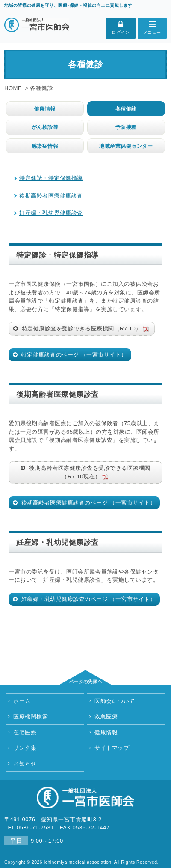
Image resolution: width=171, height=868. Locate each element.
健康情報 (45, 109)
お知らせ (25, 764)
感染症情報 (45, 146)
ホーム (22, 701)
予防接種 (126, 127)
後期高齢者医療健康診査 (51, 196)
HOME (13, 88)
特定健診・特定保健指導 (51, 178)
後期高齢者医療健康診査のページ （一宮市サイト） (88, 503)
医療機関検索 (31, 716)
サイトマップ (112, 748)
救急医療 (106, 716)
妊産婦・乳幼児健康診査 (51, 213)
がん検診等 (45, 127)
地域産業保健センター (126, 146)
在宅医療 (25, 732)
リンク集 (25, 748)
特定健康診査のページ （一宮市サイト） (73, 355)
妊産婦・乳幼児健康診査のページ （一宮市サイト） (88, 599)
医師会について (115, 701)
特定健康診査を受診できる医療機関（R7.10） (85, 329)
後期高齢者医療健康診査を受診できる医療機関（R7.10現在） (89, 473)
